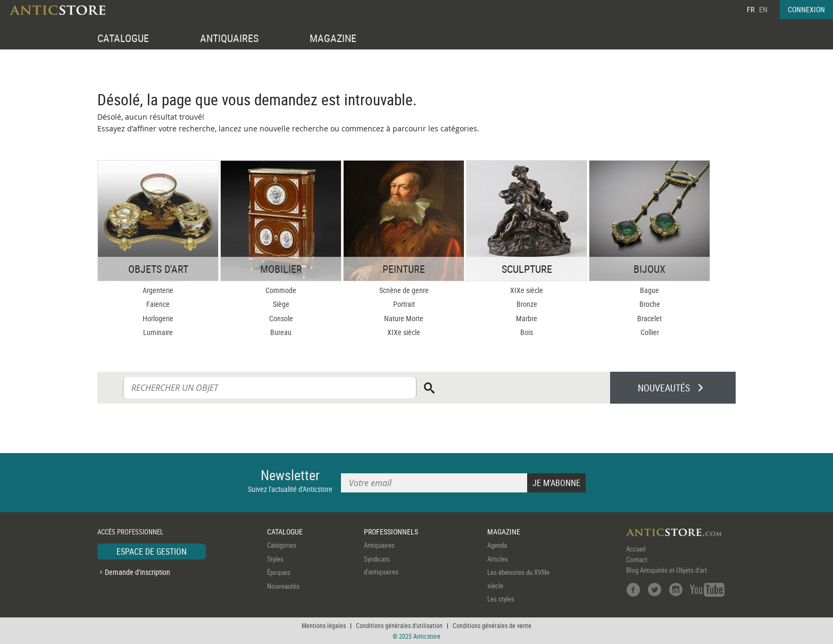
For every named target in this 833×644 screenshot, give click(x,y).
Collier (650, 332)
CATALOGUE (123, 38)
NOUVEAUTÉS (664, 388)
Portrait (404, 304)
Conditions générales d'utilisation (399, 625)
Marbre (527, 318)
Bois (527, 332)
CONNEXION (806, 9)
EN (763, 9)
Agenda (497, 545)
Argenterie (158, 290)
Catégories (282, 545)
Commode (281, 290)
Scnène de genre (404, 290)
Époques (279, 572)
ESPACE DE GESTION (152, 551)
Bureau (281, 332)
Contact (637, 559)
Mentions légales (324, 625)
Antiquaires (379, 545)
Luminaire (158, 332)
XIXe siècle (404, 332)
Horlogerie (158, 318)
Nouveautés (283, 586)
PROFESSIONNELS (391, 532)
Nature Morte (404, 318)
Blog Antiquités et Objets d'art (667, 570)
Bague (649, 290)
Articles (498, 559)
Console (281, 318)
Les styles (501, 599)
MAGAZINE (333, 38)
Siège (281, 304)
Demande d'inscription (138, 572)
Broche (650, 304)
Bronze (527, 304)
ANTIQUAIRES (229, 38)
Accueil (636, 549)
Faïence (158, 304)
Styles (275, 559)
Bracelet (649, 318)
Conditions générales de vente (492, 625)
